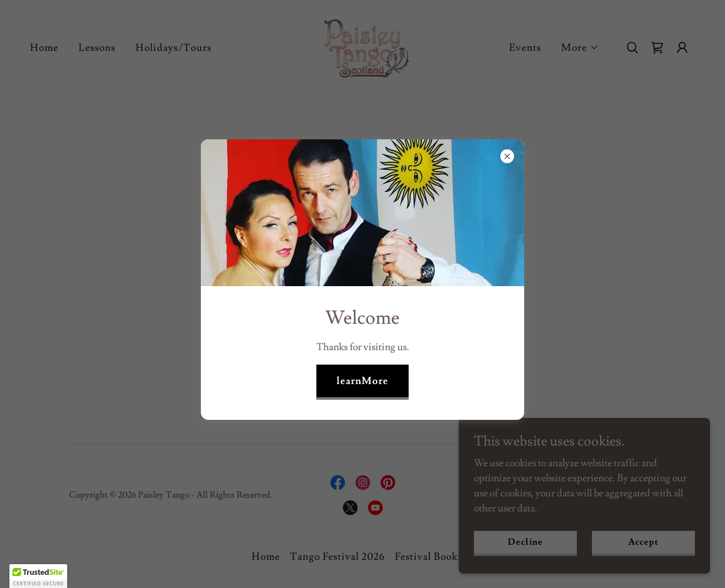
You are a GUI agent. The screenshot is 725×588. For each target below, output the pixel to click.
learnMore (362, 381)
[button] (38, 576)
